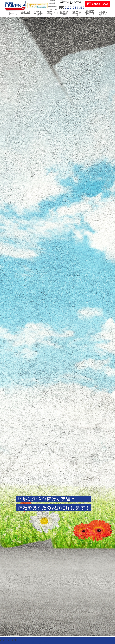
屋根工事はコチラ (90, 13)
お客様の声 (64, 13)
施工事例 (77, 13)
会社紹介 (25, 13)
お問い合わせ (103, 13)
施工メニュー (51, 13)
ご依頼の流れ (38, 13)
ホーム (13, 13)
